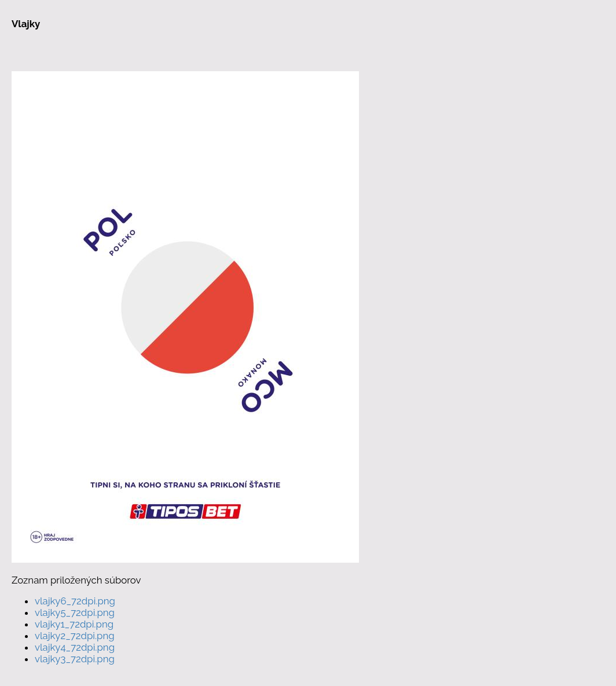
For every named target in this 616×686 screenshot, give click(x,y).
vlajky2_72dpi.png (75, 636)
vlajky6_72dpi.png (75, 601)
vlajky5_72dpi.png (75, 612)
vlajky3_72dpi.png (75, 659)
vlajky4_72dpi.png (75, 647)
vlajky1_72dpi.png (74, 624)
